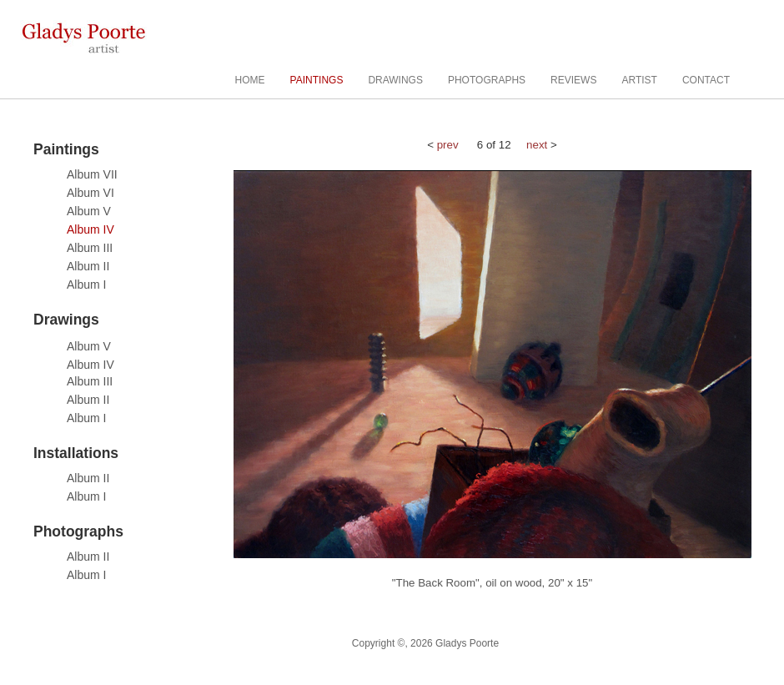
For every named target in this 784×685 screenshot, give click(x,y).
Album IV (90, 229)
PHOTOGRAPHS (487, 80)
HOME (250, 80)
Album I (86, 285)
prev (448, 145)
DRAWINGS (395, 80)
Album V (89, 211)
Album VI (90, 193)
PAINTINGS (317, 80)
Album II (88, 266)
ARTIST (639, 80)
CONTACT (706, 80)
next (537, 145)
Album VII (92, 174)
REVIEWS (573, 80)
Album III (90, 248)
